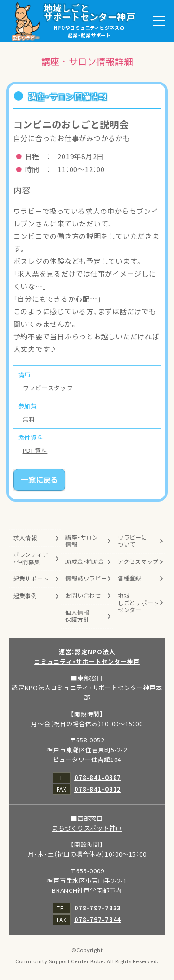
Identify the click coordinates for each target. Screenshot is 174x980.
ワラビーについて (133, 541)
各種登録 (130, 578)
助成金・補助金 (85, 561)
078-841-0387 (98, 777)
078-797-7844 (98, 919)
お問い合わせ (83, 595)
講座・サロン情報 (82, 541)
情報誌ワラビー (86, 578)
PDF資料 (35, 450)
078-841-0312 (98, 789)
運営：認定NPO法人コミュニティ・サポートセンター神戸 (87, 657)
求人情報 (25, 538)
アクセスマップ (138, 561)
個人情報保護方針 (77, 616)
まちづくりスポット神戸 (87, 828)
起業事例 (25, 596)
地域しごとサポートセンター (139, 603)
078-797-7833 (98, 908)
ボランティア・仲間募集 (31, 558)
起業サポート (31, 579)
